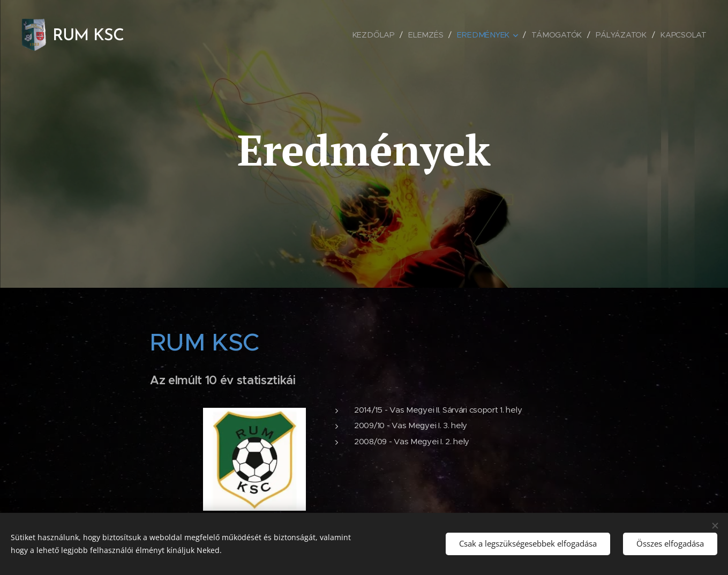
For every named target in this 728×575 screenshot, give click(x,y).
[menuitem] (378, 35)
